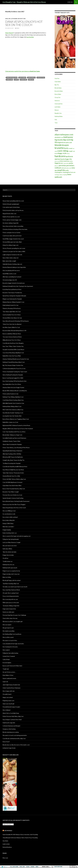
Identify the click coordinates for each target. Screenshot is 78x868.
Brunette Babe (59, 91)
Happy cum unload (8, 697)
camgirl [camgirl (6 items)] (70, 148)
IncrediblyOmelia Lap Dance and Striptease (14, 438)
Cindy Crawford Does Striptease (12, 688)
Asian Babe (58, 82)
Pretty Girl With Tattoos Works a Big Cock (14, 479)
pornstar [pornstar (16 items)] (62, 165)
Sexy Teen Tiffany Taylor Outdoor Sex (13, 346)
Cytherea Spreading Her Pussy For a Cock (14, 368)
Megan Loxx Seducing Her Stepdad (12, 299)
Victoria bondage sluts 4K (10, 280)
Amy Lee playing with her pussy (11, 270)
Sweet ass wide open (8, 612)
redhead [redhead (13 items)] (58, 168)
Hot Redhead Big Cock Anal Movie (12, 634)
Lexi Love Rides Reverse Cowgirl (11, 542)
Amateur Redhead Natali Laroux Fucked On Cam (16, 359)
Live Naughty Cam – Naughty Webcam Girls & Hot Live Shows (24, 2)
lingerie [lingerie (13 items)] (57, 163)
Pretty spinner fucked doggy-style (12, 220)
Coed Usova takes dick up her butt (12, 236)
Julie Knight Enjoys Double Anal (11, 685)
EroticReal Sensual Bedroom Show (12, 289)
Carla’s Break (6, 659)
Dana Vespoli (9, 33)
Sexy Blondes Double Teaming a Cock (13, 413)
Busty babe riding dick (9, 520)
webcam (31, 80)
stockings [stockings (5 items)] (57, 175)
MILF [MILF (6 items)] (62, 163)
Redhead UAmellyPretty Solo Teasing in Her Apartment (18, 286)
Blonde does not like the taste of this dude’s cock (16, 745)
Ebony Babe (58, 94)
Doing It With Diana (8, 523)
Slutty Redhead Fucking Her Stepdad (13, 375)
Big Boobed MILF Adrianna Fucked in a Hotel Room (16, 425)
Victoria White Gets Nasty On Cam (12, 318)
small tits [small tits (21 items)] (61, 170)
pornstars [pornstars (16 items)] (70, 165)
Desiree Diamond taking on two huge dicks (14, 267)
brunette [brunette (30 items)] (59, 148)
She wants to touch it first (10, 640)
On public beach (7, 694)
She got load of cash (8, 628)
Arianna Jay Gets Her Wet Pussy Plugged (14, 504)
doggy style (41, 78)
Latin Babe (14, 19)
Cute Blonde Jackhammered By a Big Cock (14, 738)
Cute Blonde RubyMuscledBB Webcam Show (15, 467)
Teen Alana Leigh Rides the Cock (12, 312)
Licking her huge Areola (9, 748)
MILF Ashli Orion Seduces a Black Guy (13, 410)
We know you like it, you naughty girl (13, 621)
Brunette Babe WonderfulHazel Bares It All (14, 331)
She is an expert (7, 625)
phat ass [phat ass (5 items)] (57, 166)
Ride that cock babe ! (8, 527)
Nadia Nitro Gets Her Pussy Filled (12, 356)
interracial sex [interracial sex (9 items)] (64, 161)
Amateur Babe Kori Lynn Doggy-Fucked (13, 387)
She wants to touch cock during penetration (15, 735)
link (76, 841)
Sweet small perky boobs (9, 678)
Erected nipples (7, 663)
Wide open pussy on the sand (11, 602)
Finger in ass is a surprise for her (11, 571)
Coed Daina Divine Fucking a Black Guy (13, 400)
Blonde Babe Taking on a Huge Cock (12, 435)
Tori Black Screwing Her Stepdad (12, 463)
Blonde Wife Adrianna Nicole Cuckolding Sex (15, 391)
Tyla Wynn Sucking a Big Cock (11, 584)
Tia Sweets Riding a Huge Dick (11, 606)
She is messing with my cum (10, 599)
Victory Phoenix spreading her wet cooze (14, 248)
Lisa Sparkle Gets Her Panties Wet (12, 416)
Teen (56, 123)
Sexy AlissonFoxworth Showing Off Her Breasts (16, 321)
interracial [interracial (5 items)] (57, 161)
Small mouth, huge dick (9, 723)
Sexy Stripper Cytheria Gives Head (12, 719)
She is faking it (7, 710)
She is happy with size (9, 691)
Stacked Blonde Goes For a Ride (11, 476)
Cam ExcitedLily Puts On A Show (12, 315)
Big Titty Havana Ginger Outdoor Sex (13, 365)
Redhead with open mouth (10, 568)
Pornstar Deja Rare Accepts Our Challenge (14, 615)
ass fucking (30, 37)
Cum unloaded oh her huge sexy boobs (13, 644)
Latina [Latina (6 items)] (71, 161)
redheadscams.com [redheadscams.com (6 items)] (66, 168)
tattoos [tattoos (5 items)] (61, 175)
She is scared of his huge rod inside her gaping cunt (17, 536)
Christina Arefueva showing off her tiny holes (15, 229)
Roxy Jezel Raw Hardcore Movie (11, 590)
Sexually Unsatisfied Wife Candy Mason (13, 349)
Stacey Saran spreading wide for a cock (13, 201)
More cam (70, 2)
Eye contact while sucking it (10, 517)
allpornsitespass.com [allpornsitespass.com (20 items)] (64, 135)
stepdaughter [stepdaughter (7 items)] (58, 172)
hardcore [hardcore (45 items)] (60, 156)
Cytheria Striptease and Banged (11, 726)
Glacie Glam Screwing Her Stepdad (12, 444)
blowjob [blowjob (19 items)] (65, 145)
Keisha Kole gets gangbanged (11, 204)
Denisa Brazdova (7, 847)
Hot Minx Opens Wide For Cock (11, 327)
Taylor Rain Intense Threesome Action (13, 473)
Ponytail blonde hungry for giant (11, 707)
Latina (16, 80)
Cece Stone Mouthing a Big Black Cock (13, 353)
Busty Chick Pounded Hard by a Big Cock (14, 489)
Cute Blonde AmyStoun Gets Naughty (13, 343)
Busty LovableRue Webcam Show (12, 334)
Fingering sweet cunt (8, 701)
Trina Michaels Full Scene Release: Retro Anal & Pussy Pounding (20, 838)
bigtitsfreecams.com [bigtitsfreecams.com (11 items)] (65, 142)
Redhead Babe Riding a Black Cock (12, 406)
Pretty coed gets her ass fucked (11, 232)
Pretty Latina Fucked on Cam (11, 394)
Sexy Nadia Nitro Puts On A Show (12, 384)
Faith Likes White (7, 549)
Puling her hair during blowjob (11, 539)
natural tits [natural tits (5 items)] (66, 163)
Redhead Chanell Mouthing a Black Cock (14, 362)
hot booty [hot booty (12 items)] (61, 159)
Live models (8, 831)
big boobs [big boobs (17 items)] (59, 140)
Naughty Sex (22, 19)
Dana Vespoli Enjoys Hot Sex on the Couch (24, 23)
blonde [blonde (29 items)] (58, 145)
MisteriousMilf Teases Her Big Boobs (13, 457)
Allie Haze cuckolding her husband (12, 277)
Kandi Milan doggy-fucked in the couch (13, 239)
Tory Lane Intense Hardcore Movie (12, 337)
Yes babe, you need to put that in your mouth (15, 587)
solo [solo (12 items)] (67, 170)
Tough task (6, 669)
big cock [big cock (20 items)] (67, 140)
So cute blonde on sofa (9, 514)
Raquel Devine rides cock (9, 214)
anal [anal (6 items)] (62, 137)
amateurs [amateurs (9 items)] (58, 137)
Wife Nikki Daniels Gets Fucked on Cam (13, 403)
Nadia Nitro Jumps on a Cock (10, 422)
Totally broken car (8, 561)
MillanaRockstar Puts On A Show (12, 340)
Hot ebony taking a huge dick (11, 223)
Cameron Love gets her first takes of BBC (14, 251)
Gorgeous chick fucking (9, 729)
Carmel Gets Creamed (9, 656)
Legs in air (5, 682)
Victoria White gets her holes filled (12, 242)
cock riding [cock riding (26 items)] (63, 151)
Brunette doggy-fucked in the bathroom (14, 283)
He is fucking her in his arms (10, 647)
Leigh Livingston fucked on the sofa (12, 255)
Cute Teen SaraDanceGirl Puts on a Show (14, 432)
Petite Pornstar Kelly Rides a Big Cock (13, 716)
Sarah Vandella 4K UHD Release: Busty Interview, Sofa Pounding (20, 834)
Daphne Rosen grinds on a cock (11, 217)
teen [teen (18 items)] (69, 174)
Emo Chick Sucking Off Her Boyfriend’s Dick (15, 381)
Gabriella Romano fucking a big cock (12, 264)
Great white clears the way (10, 618)
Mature (57, 110)
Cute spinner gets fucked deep (11, 207)
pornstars (24, 80)
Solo (56, 120)
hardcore (9, 80)
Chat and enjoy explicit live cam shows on (23, 71)
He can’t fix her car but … (9, 672)
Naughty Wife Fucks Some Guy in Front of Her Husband (18, 429)
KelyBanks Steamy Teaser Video (12, 441)
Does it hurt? (6, 742)
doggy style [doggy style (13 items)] (62, 153)
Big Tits (57, 85)
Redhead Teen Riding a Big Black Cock (13, 397)
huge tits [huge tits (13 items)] (69, 159)
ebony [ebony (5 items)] (68, 154)
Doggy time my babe (8, 555)
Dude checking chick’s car (10, 533)
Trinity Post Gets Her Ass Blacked (12, 324)
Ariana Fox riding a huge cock (11, 245)
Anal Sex (8, 19)
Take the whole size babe (9, 552)
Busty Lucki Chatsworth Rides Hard (12, 666)
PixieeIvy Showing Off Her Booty (12, 308)
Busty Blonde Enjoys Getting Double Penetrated (16, 501)
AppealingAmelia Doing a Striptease (12, 451)
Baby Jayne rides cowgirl (9, 261)
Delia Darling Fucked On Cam (11, 305)
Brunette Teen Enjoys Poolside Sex (12, 293)
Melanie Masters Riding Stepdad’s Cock (13, 302)
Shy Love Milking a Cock (9, 511)
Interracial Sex (59, 104)
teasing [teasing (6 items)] (65, 175)
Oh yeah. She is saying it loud (11, 593)
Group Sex (58, 97)
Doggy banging (7, 530)
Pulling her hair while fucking (10, 653)
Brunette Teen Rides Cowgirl (11, 492)
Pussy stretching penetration (11, 596)
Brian (18, 28)
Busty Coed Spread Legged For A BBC (13, 378)
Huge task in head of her (9, 609)
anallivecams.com (12, 78)
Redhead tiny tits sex (8, 565)
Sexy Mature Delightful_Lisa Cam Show (13, 470)
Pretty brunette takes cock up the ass (13, 210)
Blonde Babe (58, 88)
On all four (5, 558)
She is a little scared (8, 637)
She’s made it (6, 650)
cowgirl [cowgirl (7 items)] (70, 151)
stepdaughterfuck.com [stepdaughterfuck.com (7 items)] (69, 172)
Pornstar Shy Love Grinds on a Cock (12, 495)
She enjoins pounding (8, 631)
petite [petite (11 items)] (71, 163)
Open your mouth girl (8, 704)
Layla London (6, 844)
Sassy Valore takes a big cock (11, 258)
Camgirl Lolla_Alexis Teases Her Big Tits (14, 460)
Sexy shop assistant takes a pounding (13, 226)
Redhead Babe (59, 116)
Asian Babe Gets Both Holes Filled (12, 485)
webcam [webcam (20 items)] (58, 177)
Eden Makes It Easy (8, 675)
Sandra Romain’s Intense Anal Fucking (13, 498)
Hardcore (57, 101)
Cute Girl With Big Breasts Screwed (12, 482)
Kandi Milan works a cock (9, 274)
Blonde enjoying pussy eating (11, 732)
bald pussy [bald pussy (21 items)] (68, 137)
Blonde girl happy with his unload (12, 580)
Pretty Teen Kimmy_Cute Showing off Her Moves (16, 448)
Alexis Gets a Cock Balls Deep (11, 713)
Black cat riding (7, 577)
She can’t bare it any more (10, 546)
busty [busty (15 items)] (66, 148)
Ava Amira (5, 841)
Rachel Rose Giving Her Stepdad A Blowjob (14, 296)
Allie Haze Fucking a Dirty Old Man (12, 454)
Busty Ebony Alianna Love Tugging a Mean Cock (16, 419)
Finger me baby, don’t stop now (11, 574)
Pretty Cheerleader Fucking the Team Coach (15, 372)
